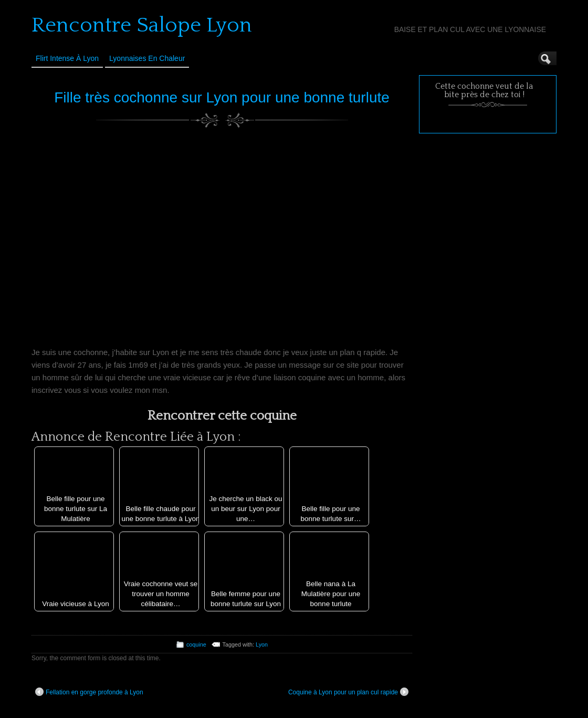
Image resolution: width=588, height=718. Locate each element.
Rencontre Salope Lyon (142, 25)
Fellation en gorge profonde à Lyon (89, 692)
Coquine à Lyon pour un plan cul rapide (348, 692)
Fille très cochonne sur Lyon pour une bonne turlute (222, 97)
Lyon (262, 644)
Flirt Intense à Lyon (67, 58)
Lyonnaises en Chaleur (147, 58)
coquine (196, 644)
